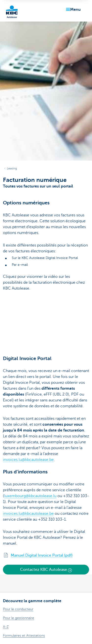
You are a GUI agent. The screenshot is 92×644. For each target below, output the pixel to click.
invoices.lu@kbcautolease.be (28, 460)
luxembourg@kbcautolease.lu (30, 496)
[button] (72, 10)
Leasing (12, 168)
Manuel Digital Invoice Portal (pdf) (42, 555)
